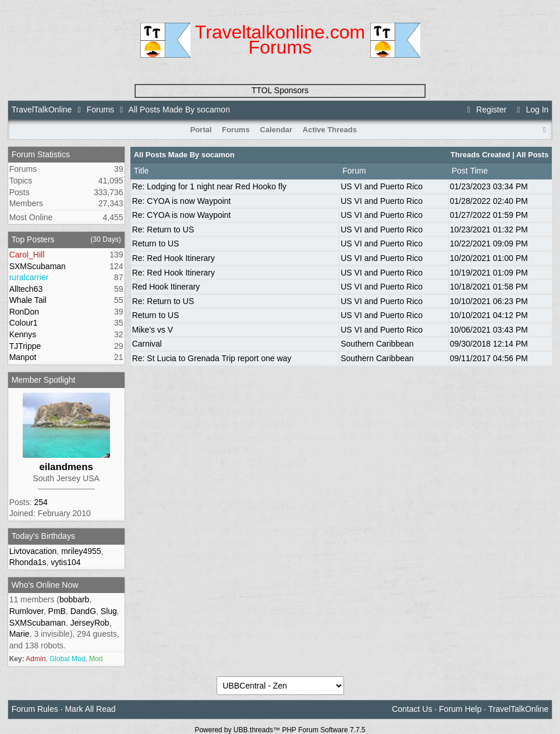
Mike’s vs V (153, 330)
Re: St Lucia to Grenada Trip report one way (212, 358)
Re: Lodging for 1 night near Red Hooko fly (209, 186)
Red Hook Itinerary (166, 287)
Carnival (147, 344)
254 (40, 502)
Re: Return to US (163, 230)
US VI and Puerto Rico (382, 186)
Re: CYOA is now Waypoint (182, 201)
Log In (531, 110)
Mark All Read (90, 709)
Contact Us (412, 709)
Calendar (277, 130)
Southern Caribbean (377, 344)
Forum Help (460, 709)
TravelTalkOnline (42, 110)
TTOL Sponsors (280, 90)
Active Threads (330, 130)
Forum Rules (35, 709)
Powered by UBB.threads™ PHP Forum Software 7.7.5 (280, 730)
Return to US (156, 244)
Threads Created (481, 155)
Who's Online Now (45, 585)
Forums (100, 110)
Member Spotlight (44, 380)
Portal (201, 130)
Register (485, 110)
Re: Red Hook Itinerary (173, 258)
